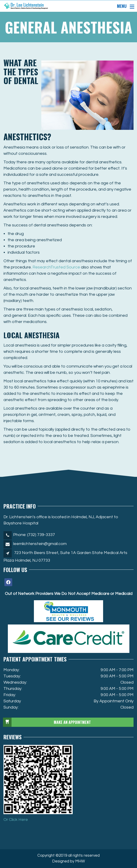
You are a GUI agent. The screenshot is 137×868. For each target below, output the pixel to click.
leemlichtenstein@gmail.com (40, 544)
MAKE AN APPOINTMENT (47, 722)
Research (56, 267)
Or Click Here (16, 820)
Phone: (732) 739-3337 (34, 535)
